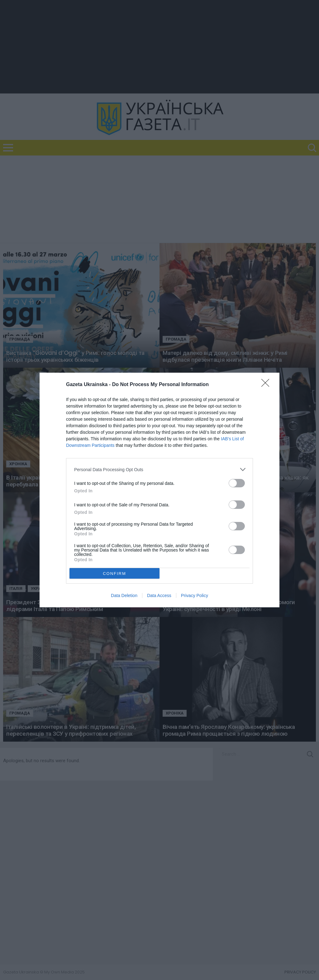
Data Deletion (124, 595)
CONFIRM (114, 574)
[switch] (237, 483)
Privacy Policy (195, 595)
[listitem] (159, 469)
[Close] (267, 385)
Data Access (159, 595)
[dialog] (159, 490)
